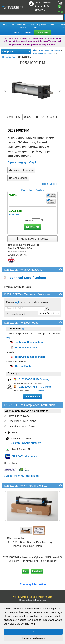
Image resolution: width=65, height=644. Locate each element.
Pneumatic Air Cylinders (44, 54)
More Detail (15, 214)
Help (8, 338)
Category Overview (21, 170)
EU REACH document (24, 456)
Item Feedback (32, 396)
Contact (52, 24)
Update (30, 227)
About (43, 24)
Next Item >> (41, 190)
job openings (40, 600)
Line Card (63, 26)
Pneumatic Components (49, 51)
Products (18, 32)
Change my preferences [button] (33, 638)
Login (38, 3)
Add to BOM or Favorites (32, 239)
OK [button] (33, 632)
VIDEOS (13, 117)
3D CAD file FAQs (38, 390)
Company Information (33, 584)
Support (29, 32)
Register (47, 3)
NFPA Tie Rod (9, 57)
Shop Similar (18, 178)
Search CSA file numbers (26, 443)
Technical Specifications (25, 278)
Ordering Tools (42, 32)
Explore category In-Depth (22, 162)
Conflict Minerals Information (21, 476)
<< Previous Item (26, 190)
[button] (5, 90)
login (17, 302)
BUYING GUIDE (47, 117)
